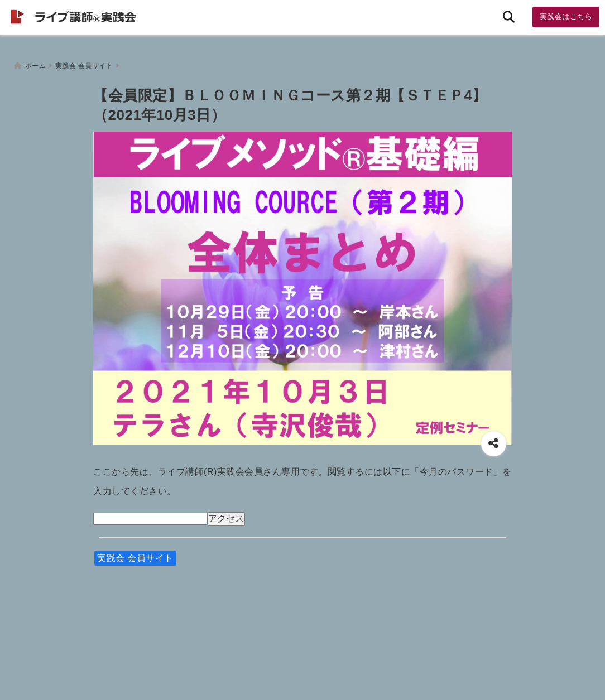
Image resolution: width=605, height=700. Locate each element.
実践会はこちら (566, 16)
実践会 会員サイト (135, 556)
